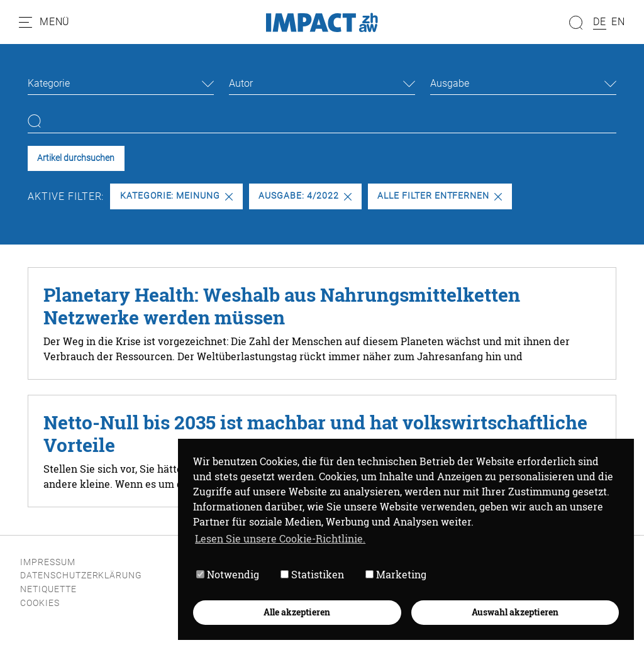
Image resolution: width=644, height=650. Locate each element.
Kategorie (49, 83)
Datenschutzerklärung (81, 576)
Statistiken (312, 574)
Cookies (40, 603)
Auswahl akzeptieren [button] (515, 612)
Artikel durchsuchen (76, 158)
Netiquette (48, 589)
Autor (241, 83)
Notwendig (228, 574)
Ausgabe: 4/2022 (305, 196)
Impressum (48, 562)
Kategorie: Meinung (176, 196)
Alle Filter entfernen (440, 196)
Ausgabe (450, 83)
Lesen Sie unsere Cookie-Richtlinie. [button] (280, 538)
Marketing (396, 574)
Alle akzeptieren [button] (297, 612)
